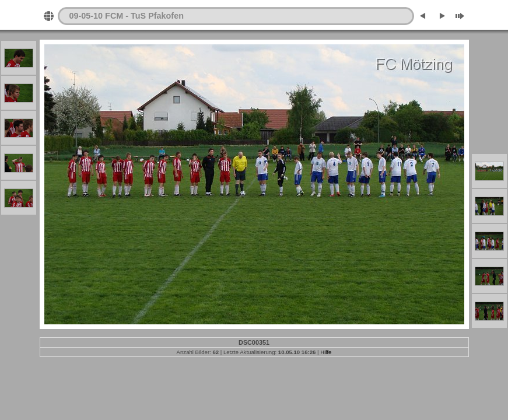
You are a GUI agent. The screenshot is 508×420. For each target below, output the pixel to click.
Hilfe (326, 352)
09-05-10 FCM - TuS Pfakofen (127, 16)
